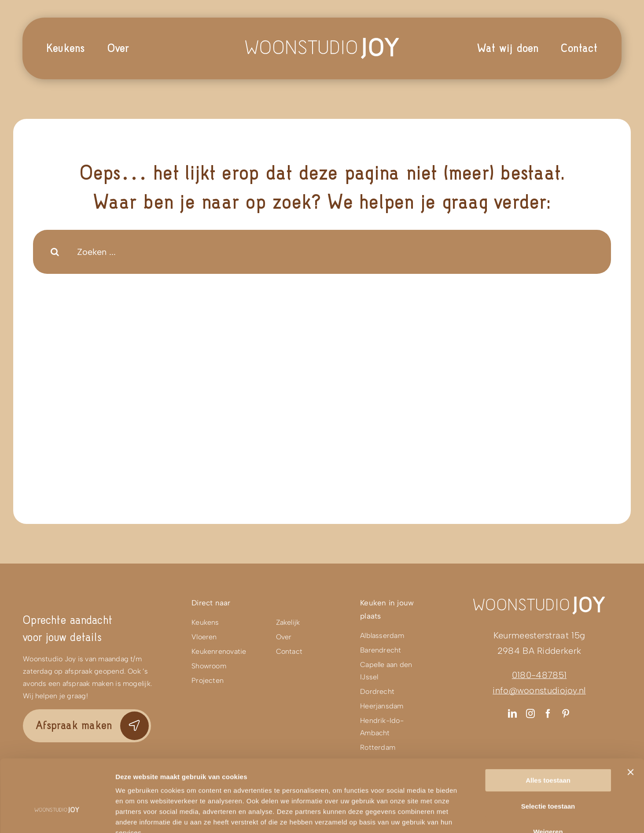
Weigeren (548, 777)
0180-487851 (539, 675)
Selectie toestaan (548, 751)
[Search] (55, 252)
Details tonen (476, 816)
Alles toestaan (548, 725)
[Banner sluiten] (630, 717)
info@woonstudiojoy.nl (539, 690)
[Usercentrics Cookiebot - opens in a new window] (57, 816)
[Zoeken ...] (322, 252)
